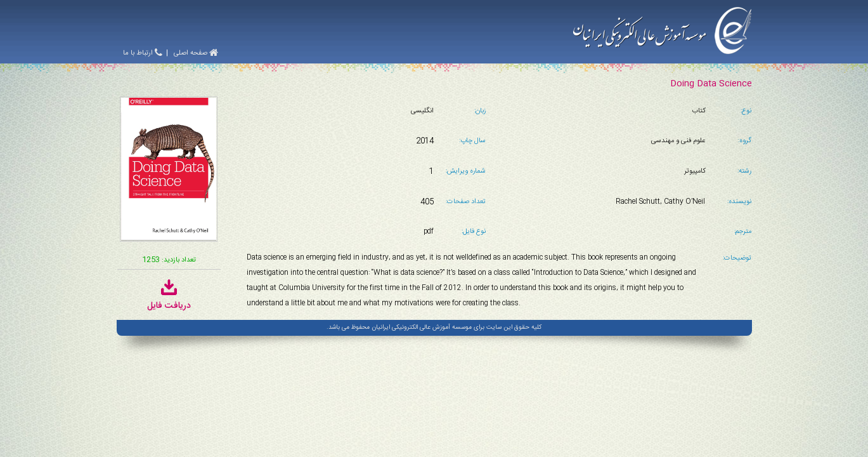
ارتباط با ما (143, 53)
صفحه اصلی (196, 53)
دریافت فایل (169, 300)
